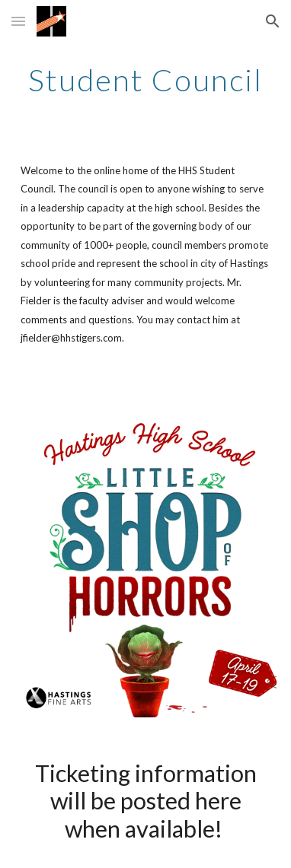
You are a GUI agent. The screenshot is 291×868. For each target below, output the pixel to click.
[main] (145, 80)
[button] (18, 21)
